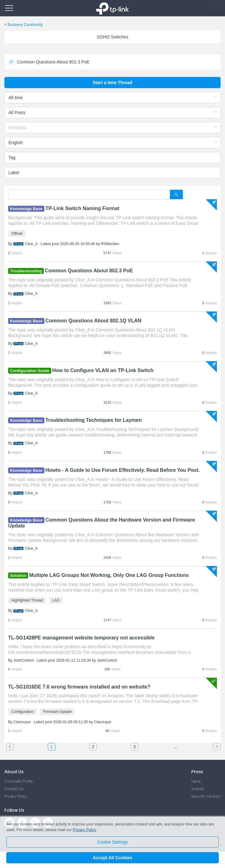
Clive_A (31, 244)
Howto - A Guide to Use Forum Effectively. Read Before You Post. (122, 470)
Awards (197, 789)
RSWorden (110, 244)
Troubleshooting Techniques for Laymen (93, 420)
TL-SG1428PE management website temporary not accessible (81, 638)
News (196, 781)
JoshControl (23, 660)
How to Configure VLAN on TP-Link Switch (103, 370)
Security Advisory (206, 796)
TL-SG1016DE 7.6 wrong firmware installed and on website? (79, 687)
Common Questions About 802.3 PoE (89, 271)
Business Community (25, 25)
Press (197, 772)
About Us (14, 772)
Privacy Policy (16, 796)
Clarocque (22, 722)
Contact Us (14, 789)
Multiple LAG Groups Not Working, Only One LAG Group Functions (109, 575)
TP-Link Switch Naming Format (82, 208)
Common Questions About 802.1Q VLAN (93, 321)
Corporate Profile (19, 781)
